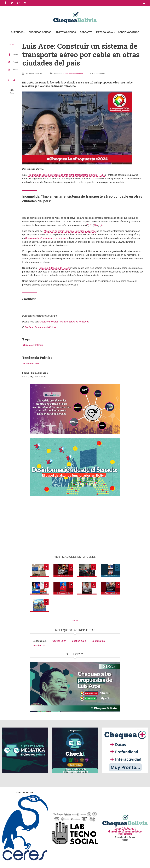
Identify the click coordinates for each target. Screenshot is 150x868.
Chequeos (17, 32)
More (74, 621)
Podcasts (86, 32)
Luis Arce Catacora (34, 345)
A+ (15, 80)
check (12, 45)
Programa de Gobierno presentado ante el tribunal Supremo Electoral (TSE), (66, 175)
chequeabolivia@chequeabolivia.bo (125, 831)
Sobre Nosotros (129, 32)
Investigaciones (66, 32)
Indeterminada (31, 364)
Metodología (105, 32)
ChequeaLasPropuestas (74, 74)
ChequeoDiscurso (40, 32)
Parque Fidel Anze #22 (125, 828)
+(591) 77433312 (125, 834)
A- (9, 80)
